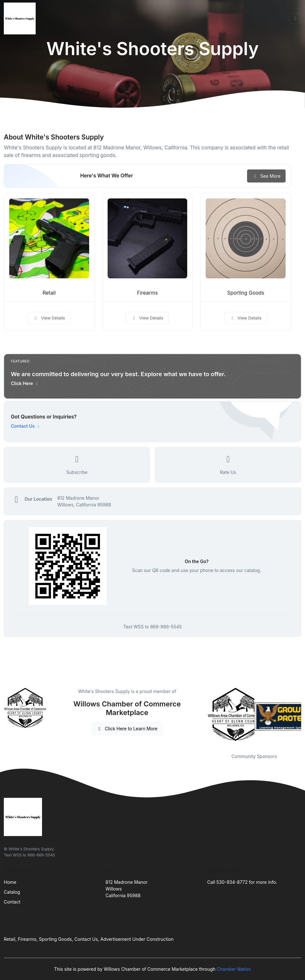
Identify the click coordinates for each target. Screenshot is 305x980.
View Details (49, 318)
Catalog (12, 892)
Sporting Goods (245, 293)
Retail (49, 293)
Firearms (147, 293)
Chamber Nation (234, 969)
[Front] (21, 18)
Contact (12, 902)
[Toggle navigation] (295, 18)
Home (10, 882)
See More (266, 176)
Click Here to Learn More (127, 729)
